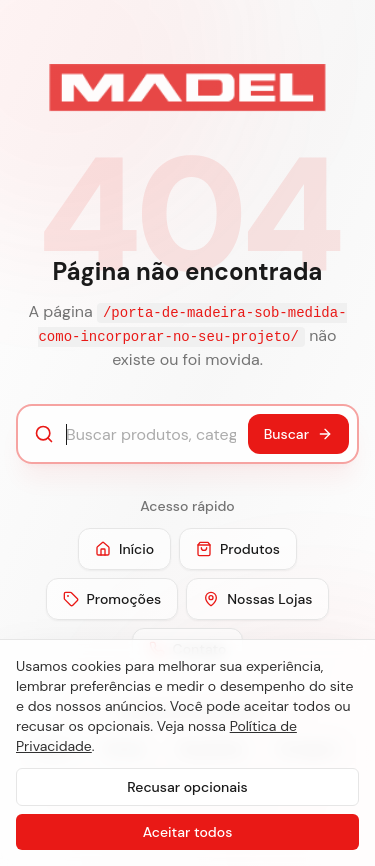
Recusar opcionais (187, 787)
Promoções (112, 599)
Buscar (298, 434)
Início (124, 549)
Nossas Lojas (257, 599)
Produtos (238, 549)
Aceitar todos (188, 832)
